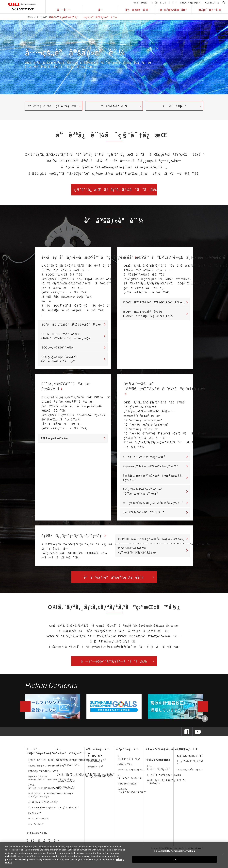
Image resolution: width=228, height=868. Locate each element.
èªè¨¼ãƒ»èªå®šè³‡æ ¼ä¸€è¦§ (114, 579)
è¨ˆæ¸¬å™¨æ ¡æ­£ (39, 821)
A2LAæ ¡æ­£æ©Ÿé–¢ (55, 440)
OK (174, 859)
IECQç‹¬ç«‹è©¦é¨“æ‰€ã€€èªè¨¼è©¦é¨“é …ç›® (59, 359)
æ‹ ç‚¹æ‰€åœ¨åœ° (173, 10)
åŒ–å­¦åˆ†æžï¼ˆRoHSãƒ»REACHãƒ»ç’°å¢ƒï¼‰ (52, 789)
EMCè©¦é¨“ (35, 815)
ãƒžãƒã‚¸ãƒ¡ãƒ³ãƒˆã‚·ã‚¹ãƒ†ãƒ (77, 538)
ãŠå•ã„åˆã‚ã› (164, 3)
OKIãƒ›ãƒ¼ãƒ (141, 3)
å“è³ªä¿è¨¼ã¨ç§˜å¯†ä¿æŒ (54, 106)
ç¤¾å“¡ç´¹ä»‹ (125, 766)
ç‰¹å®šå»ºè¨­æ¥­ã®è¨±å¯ (144, 515)
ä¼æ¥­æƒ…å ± (137, 10)
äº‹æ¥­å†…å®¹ (95, 769)
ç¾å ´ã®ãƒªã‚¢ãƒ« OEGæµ (165, 777)
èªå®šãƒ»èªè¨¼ (114, 106)
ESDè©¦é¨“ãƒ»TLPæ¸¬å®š (43, 773)
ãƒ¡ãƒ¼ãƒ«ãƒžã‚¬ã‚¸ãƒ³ (190, 758)
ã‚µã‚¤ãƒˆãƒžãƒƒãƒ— (191, 3)
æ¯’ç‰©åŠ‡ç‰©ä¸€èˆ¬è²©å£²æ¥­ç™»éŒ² (153, 505)
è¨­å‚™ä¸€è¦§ (36, 826)
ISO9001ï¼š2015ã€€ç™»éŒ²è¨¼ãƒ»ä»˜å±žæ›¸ (151, 541)
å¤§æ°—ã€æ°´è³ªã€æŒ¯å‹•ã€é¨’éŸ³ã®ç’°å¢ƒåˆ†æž (172, 387)
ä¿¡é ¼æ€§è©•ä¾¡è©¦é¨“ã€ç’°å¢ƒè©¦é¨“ (54, 810)
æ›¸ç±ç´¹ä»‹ (67, 789)
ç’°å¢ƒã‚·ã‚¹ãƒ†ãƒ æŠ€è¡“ (43, 804)
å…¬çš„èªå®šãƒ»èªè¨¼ (100, 10)
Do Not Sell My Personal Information (174, 851)
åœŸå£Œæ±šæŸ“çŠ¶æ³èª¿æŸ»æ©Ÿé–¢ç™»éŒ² (153, 480)
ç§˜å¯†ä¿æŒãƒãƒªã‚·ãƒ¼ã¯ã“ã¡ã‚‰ (116, 189)
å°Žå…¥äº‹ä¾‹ (37, 836)
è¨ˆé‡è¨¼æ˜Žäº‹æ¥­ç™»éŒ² (144, 459)
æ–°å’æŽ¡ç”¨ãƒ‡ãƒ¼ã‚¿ (130, 779)
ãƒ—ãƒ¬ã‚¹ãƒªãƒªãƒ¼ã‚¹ (158, 770)
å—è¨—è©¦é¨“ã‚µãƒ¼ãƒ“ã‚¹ (64, 10)
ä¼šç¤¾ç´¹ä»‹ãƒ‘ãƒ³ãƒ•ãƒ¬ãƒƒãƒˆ (132, 793)
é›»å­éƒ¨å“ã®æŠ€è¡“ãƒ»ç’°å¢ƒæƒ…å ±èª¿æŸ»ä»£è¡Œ (51, 797)
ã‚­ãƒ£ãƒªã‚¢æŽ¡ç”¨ (128, 786)
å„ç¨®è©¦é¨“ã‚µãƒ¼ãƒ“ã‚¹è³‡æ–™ (197, 765)
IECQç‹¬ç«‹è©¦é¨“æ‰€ (57, 347)
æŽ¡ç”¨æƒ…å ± (210, 10)
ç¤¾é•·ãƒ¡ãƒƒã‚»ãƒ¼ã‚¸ (131, 772)
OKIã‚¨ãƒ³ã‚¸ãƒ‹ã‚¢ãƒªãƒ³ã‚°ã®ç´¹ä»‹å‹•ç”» (166, 784)
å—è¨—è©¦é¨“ (174, 106)
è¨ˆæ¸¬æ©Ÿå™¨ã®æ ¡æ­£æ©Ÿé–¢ (70, 387)
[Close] (223, 854)
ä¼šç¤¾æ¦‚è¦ (96, 763)
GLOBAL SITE (212, 3)
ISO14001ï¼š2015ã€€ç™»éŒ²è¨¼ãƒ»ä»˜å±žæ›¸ (138, 553)
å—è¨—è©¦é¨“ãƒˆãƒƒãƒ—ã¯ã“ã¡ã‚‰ (114, 663)
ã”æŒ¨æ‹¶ (95, 758)
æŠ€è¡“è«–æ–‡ (67, 783)
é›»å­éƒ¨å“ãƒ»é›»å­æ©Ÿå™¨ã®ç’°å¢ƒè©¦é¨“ (95, 257)
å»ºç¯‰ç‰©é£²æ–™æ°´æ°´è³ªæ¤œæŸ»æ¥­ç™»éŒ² (143, 494)
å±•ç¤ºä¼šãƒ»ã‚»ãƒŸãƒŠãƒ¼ (167, 751)
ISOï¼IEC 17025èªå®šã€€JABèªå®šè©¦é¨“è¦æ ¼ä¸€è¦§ (66, 336)
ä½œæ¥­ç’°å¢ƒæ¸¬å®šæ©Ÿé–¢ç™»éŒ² (150, 469)
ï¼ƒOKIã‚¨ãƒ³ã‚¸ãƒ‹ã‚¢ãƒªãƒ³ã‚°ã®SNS (200, 772)
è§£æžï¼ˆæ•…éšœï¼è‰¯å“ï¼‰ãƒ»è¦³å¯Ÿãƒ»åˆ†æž (52, 780)
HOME (30, 17)
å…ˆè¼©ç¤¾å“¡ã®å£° (129, 759)
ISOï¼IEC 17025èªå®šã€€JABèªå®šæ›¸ (72, 324)
